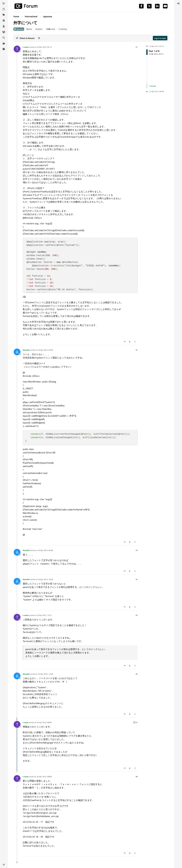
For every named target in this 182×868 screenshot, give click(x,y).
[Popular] (4, 21)
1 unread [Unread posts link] (152, 86)
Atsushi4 (26, 350)
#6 (137, 674)
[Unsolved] (4, 49)
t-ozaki (26, 47)
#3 (137, 550)
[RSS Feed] (39, 38)
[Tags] (4, 15)
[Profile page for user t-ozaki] (17, 49)
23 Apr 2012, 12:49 (45, 674)
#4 (137, 579)
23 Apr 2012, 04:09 (45, 550)
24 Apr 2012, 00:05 (44, 722)
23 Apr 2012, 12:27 (44, 615)
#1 (137, 47)
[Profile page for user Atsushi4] (17, 352)
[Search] (4, 38)
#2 (137, 350)
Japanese (19, 29)
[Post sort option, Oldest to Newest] (25, 38)
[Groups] (4, 32)
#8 (137, 777)
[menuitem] (178, 3)
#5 (137, 615)
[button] (4, 865)
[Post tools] (135, 342)
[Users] (4, 26)
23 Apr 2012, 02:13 (44, 47)
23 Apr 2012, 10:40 (45, 579)
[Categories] (4, 3)
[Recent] (4, 9)
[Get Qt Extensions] (4, 43)
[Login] (178, 3)
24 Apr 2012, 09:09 (44, 777)
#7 (137, 722)
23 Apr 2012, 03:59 (45, 350)
